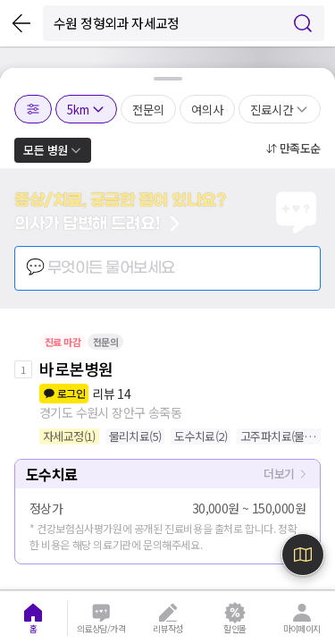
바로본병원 (76, 369)
